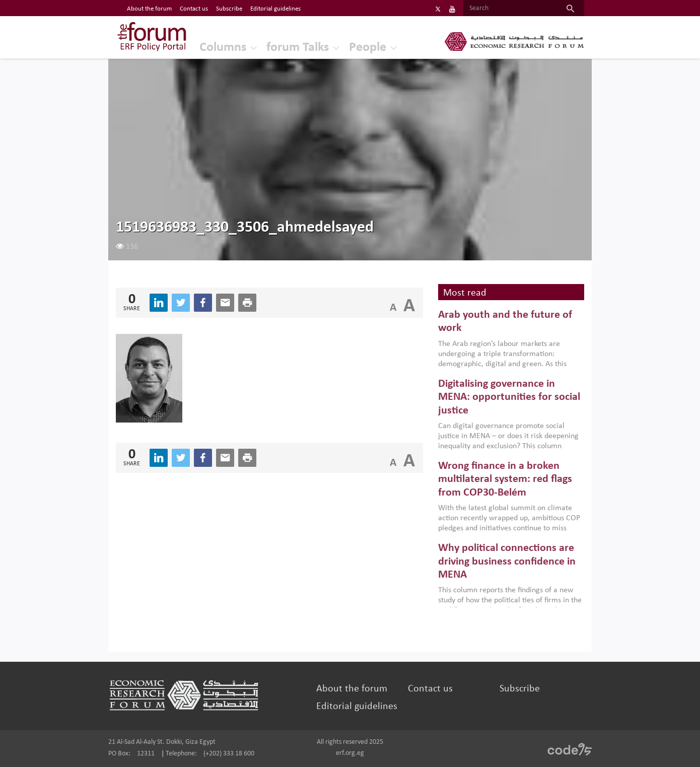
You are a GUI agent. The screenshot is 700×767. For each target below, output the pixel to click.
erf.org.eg (350, 753)
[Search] (510, 9)
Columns (223, 48)
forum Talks (298, 48)
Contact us (430, 689)
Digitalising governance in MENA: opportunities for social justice (509, 397)
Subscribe (520, 689)
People (368, 48)
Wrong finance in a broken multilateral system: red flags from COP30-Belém (505, 479)
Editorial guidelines (357, 707)
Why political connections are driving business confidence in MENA (507, 562)
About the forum (352, 689)
